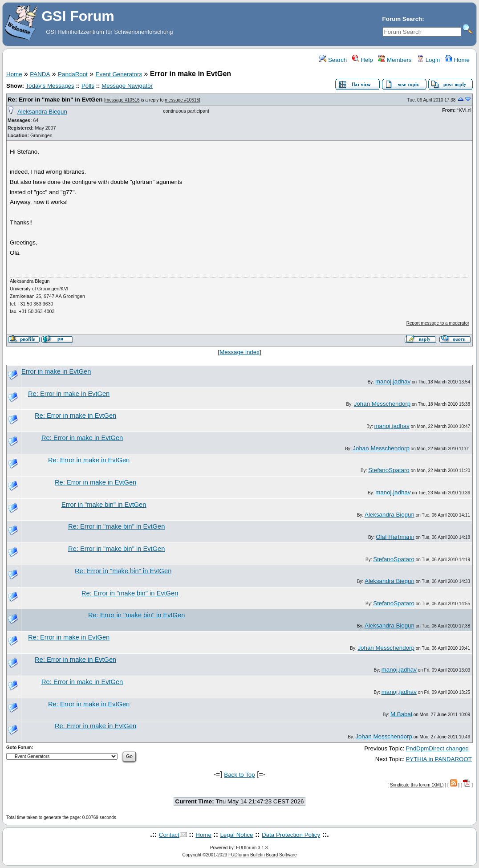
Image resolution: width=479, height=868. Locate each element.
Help (363, 60)
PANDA (40, 74)
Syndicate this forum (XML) (417, 785)
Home (457, 60)
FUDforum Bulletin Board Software (262, 855)
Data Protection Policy (291, 835)
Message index (239, 352)
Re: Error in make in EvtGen (69, 394)
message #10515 (182, 100)
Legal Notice (236, 835)
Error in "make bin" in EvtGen (104, 505)
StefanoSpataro (389, 470)
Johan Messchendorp (382, 404)
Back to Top (239, 775)
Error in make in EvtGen (56, 371)
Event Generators (119, 74)
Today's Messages (50, 86)
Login (428, 60)
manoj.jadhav (393, 381)
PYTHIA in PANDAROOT (439, 759)
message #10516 (123, 100)
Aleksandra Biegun (42, 112)
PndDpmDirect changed (437, 748)
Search (333, 60)
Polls (88, 86)
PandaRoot (73, 74)
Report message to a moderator (438, 323)
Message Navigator (127, 86)
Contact (169, 835)
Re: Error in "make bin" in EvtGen (55, 100)
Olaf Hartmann (395, 537)
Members (395, 60)
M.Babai (401, 714)
